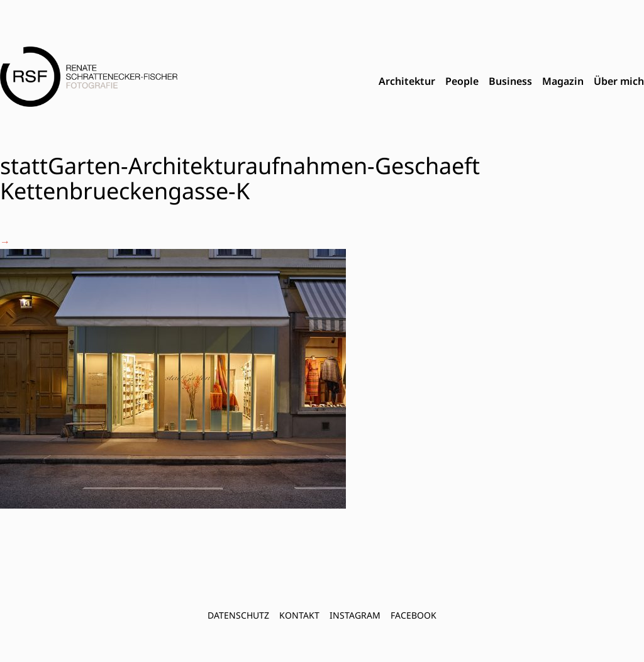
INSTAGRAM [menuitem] (355, 615)
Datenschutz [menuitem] (238, 615)
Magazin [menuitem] (563, 81)
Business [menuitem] (510, 81)
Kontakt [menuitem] (299, 615)
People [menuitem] (462, 81)
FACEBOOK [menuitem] (414, 615)
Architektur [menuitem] (407, 81)
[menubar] (511, 82)
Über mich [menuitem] (619, 81)
